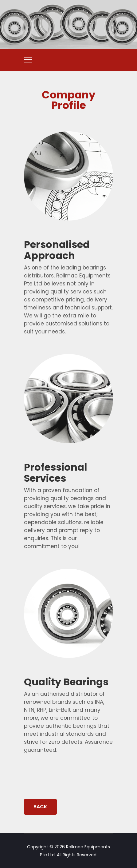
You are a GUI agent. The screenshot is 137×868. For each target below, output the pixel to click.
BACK (40, 807)
